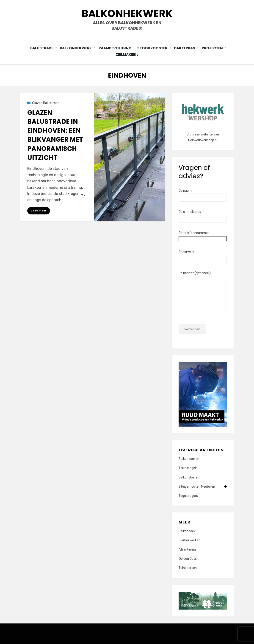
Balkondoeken (189, 459)
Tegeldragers (188, 496)
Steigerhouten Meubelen (203, 486)
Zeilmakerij (127, 54)
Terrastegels (188, 468)
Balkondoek (187, 531)
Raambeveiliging (116, 48)
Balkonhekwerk (127, 13)
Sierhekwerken (189, 540)
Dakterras (185, 48)
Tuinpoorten (188, 568)
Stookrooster (153, 48)
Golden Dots (188, 558)
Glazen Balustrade (46, 103)
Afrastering (187, 549)
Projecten (213, 48)
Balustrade (42, 48)
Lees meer (39, 210)
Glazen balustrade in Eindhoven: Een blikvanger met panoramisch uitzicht (55, 135)
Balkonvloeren (189, 477)
